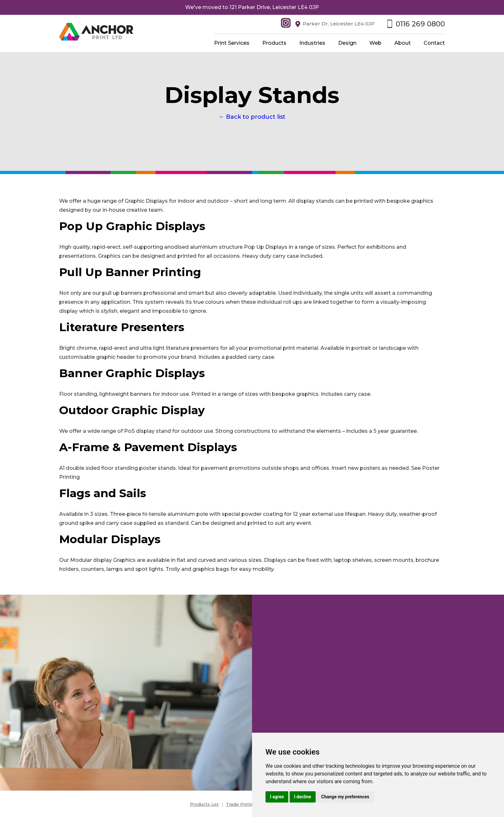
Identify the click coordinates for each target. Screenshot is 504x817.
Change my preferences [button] (345, 797)
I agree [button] (277, 797)
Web (375, 43)
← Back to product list (252, 117)
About (403, 43)
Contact (434, 43)
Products (274, 43)
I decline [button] (303, 797)
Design (347, 43)
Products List (204, 804)
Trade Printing (241, 804)
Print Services (232, 43)
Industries (312, 43)
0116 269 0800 (420, 24)
